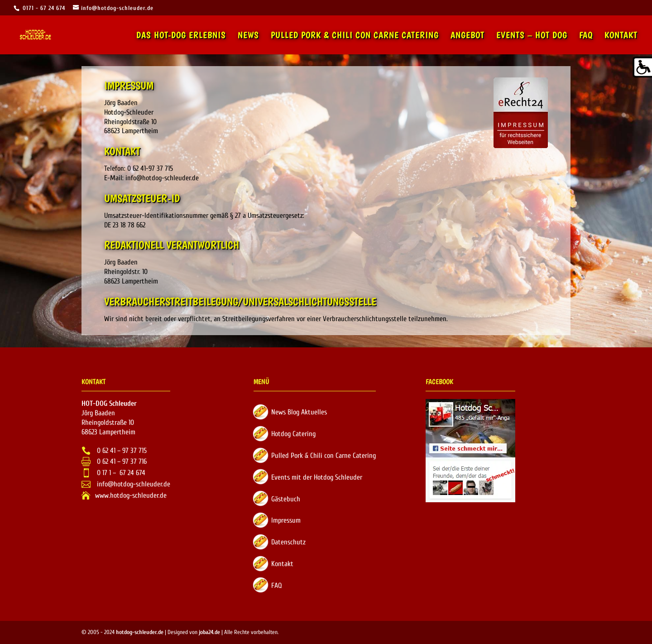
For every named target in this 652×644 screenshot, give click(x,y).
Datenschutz (288, 542)
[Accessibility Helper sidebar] (641, 67)
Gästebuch (286, 499)
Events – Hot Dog (532, 36)
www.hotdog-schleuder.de (131, 495)
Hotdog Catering (293, 434)
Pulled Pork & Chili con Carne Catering (355, 36)
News (248, 36)
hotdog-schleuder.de (140, 632)
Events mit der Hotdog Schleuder (317, 477)
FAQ (586, 36)
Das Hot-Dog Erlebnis (181, 36)
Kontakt (621, 36)
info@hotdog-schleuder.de (133, 484)
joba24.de (209, 632)
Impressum (286, 520)
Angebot (467, 36)
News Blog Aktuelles (299, 412)
